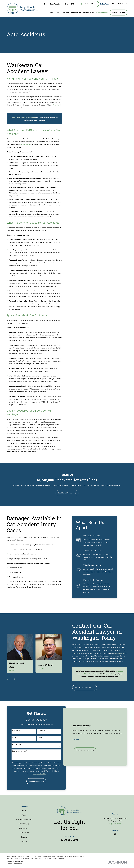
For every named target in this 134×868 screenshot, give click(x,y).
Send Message (34, 782)
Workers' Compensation (24, 820)
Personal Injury (24, 824)
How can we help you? (19, 751)
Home (24, 811)
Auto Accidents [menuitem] (102, 13)
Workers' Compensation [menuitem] (72, 13)
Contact (24, 842)
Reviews (66, 4)
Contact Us (119, 13)
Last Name (39, 731)
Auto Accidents (24, 829)
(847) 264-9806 (70, 840)
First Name (16, 731)
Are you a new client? (19, 744)
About (24, 815)
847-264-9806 (120, 4)
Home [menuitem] (52, 13)
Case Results (55, 4)
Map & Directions (115, 824)
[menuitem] (9, 864)
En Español (90, 4)
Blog (46, 4)
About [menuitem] (59, 13)
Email (38, 737)
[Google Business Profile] (115, 835)
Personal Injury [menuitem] (88, 13)
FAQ (73, 4)
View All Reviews (84, 755)
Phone (14, 737)
